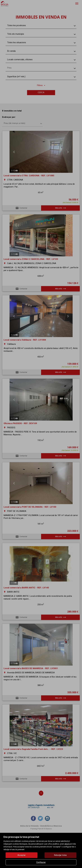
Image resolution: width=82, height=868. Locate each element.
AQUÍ (67, 844)
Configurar (41, 862)
